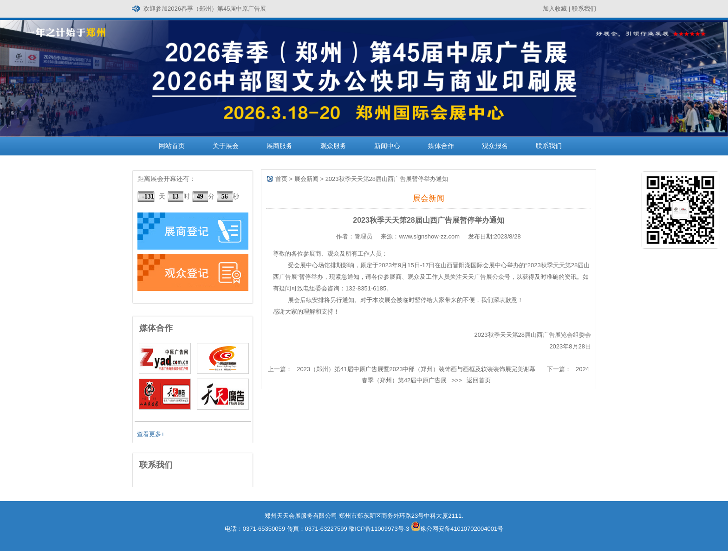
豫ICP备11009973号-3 (379, 529)
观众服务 (333, 146)
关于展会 (226, 146)
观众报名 (495, 146)
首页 (281, 179)
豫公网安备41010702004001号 (457, 529)
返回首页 (479, 380)
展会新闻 (306, 179)
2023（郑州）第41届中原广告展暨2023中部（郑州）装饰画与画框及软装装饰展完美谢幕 (416, 369)
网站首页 (172, 146)
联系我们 (584, 9)
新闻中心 (387, 146)
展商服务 (279, 146)
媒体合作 (441, 146)
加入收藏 (555, 9)
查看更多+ (151, 434)
